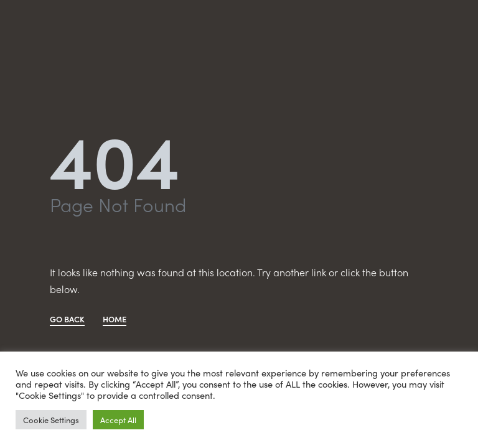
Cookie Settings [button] (51, 420)
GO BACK (67, 320)
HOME (115, 320)
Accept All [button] (118, 420)
